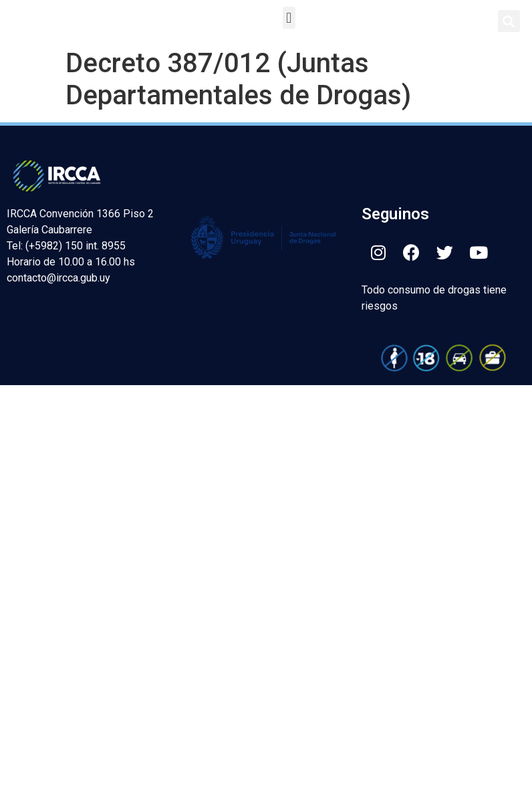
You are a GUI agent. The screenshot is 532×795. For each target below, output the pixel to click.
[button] (289, 18)
